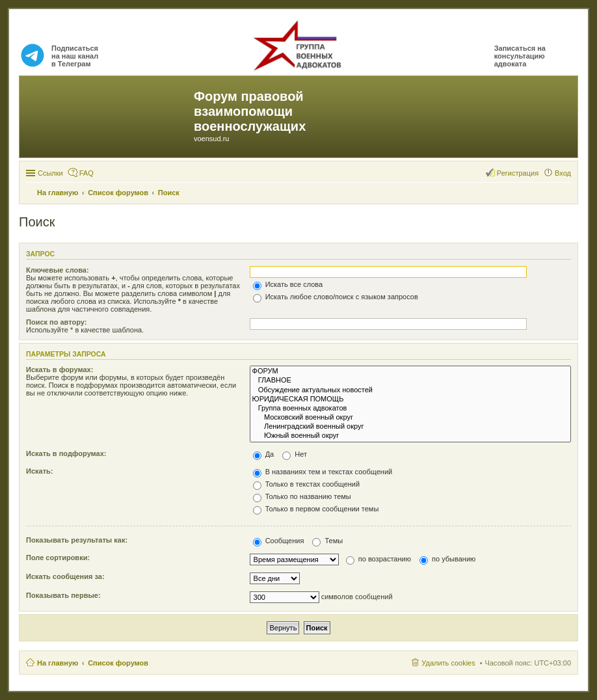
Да (264, 454)
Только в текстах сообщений (307, 484)
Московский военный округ (410, 418)
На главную (58, 663)
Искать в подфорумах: (66, 453)
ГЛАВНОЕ (410, 381)
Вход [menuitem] (563, 173)
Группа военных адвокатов (410, 409)
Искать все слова (288, 284)
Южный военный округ (410, 436)
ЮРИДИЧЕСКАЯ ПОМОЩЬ (410, 399)
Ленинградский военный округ (410, 427)
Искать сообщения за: (65, 576)
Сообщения (279, 541)
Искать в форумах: (60, 370)
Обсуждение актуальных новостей (410, 390)
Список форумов (118, 663)
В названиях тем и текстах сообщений (323, 472)
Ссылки (50, 173)
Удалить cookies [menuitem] (448, 663)
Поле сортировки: (58, 558)
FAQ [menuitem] (86, 173)
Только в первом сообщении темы (316, 509)
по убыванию (447, 559)
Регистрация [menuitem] (518, 173)
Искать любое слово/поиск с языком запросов (336, 297)
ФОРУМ (410, 371)
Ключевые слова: (58, 270)
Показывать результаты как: (77, 540)
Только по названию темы (302, 496)
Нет (295, 454)
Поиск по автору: (56, 322)
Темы (327, 541)
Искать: (39, 471)
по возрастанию (378, 559)
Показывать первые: (63, 595)
